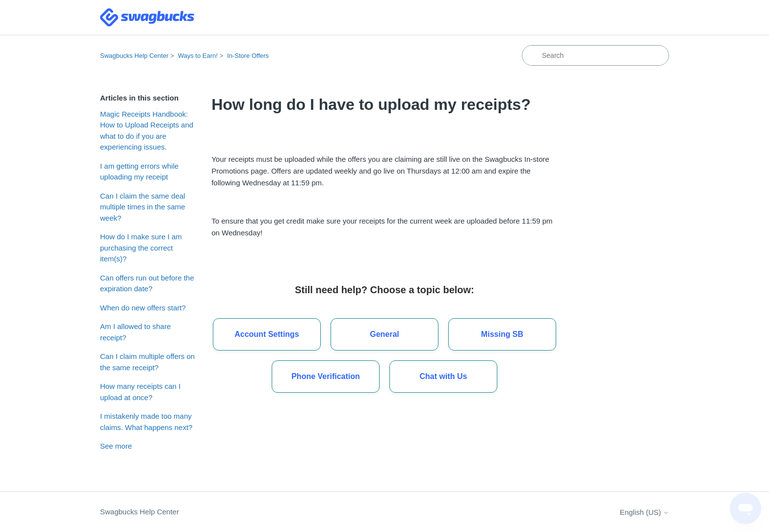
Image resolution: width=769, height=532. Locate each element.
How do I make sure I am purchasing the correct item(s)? (141, 248)
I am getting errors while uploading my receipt (139, 172)
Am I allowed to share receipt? (135, 332)
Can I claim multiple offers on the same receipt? (147, 362)
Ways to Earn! (198, 56)
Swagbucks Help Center (134, 56)
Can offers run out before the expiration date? (147, 283)
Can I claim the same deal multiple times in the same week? (142, 207)
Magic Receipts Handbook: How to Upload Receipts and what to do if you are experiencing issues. (147, 131)
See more (116, 446)
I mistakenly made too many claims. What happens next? (146, 422)
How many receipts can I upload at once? (140, 392)
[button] (443, 377)
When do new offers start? (143, 308)
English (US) (644, 512)
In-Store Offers (248, 56)
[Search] (595, 55)
